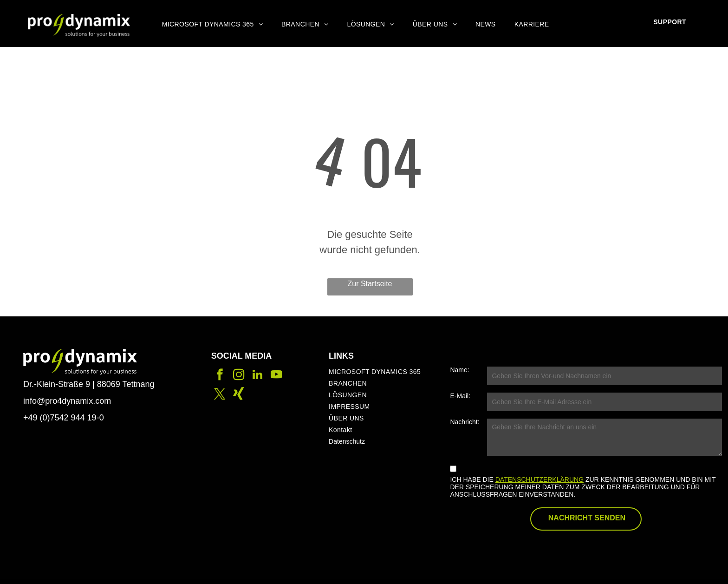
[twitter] (220, 395)
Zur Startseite (370, 284)
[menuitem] (212, 24)
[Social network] (239, 395)
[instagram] (239, 376)
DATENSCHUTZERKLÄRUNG (539, 479)
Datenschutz (347, 441)
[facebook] (220, 376)
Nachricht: (465, 422)
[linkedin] (257, 376)
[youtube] (276, 376)
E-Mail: (460, 396)
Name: (459, 370)
